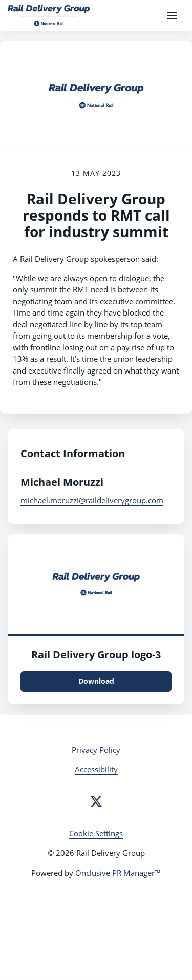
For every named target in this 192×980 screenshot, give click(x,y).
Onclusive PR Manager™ (118, 873)
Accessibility (96, 769)
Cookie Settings (96, 833)
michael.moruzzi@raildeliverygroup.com (92, 500)
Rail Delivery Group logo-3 (96, 654)
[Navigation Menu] (172, 15)
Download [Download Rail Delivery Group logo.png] (96, 681)
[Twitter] (96, 801)
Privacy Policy (96, 750)
